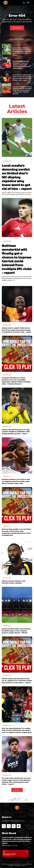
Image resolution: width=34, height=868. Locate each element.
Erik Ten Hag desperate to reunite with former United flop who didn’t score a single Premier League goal (17, 730)
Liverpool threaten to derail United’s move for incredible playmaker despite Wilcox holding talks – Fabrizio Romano (22, 90)
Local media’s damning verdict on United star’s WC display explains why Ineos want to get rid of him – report (22, 51)
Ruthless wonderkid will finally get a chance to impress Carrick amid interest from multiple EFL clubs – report (21, 65)
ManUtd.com (17, 45)
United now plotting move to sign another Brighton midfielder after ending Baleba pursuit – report (16, 432)
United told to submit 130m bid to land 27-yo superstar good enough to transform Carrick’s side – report (22, 77)
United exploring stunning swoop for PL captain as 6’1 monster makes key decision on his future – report (17, 681)
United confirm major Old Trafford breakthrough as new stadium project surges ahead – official (16, 631)
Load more (17, 790)
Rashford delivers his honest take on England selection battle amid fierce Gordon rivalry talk (16, 481)
